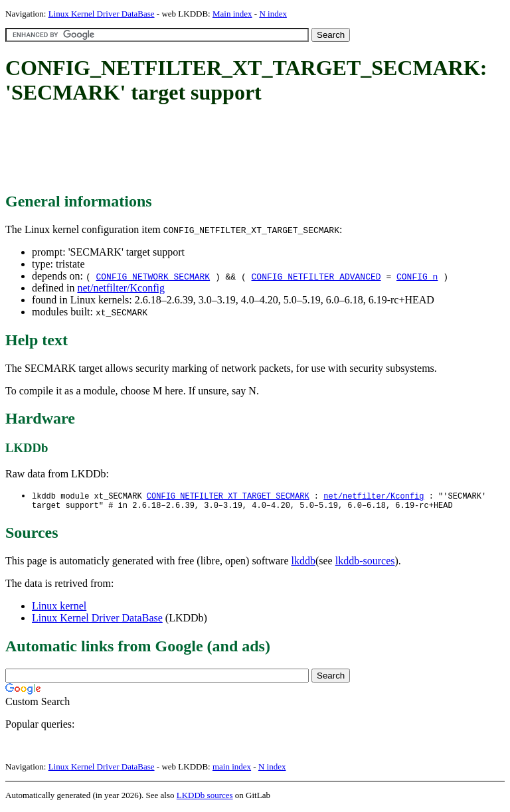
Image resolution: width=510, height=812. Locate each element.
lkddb (303, 563)
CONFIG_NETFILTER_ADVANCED (316, 276)
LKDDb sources (205, 798)
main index (232, 769)
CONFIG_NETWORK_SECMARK (153, 276)
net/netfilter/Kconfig (121, 288)
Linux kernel (59, 609)
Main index (232, 14)
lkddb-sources (365, 563)
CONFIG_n (417, 276)
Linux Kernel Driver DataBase (102, 14)
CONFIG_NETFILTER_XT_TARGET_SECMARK (228, 496)
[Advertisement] (247, 149)
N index (273, 14)
